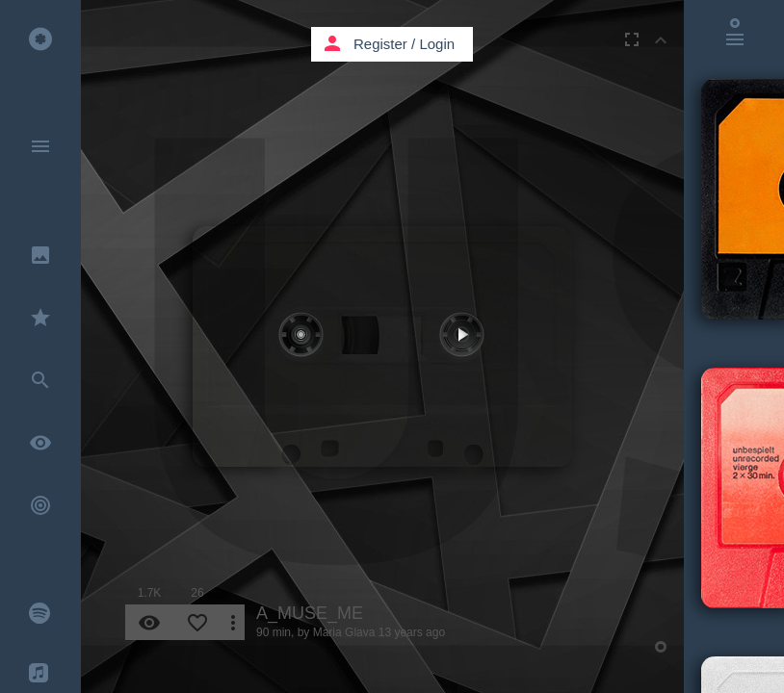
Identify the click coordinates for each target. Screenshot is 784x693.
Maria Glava (344, 632)
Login (437, 44)
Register (380, 44)
